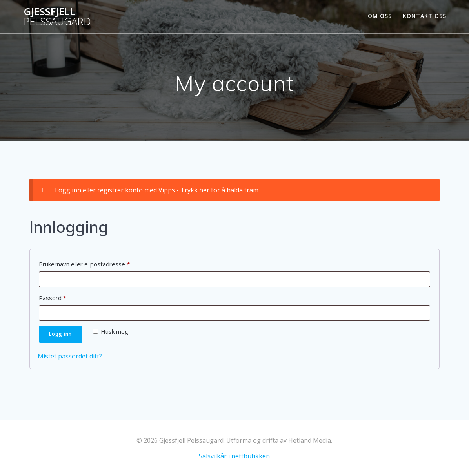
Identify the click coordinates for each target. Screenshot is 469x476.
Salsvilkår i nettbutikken (234, 456)
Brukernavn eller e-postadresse (95, 263)
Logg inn (61, 334)
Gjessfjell (57, 17)
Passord (64, 297)
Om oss (380, 16)
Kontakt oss (424, 16)
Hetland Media (310, 440)
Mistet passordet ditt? (70, 356)
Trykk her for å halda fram (219, 190)
